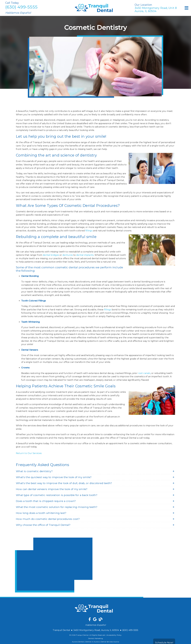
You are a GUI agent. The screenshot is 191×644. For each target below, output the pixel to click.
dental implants (85, 255)
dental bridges (51, 255)
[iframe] (54, 565)
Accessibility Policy (114, 635)
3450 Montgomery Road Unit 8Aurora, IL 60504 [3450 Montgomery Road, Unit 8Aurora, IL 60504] (156, 10)
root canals (144, 373)
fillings (89, 231)
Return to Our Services (29, 453)
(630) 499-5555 (21, 7)
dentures (68, 255)
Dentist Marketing (95, 638)
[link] (90, 620)
